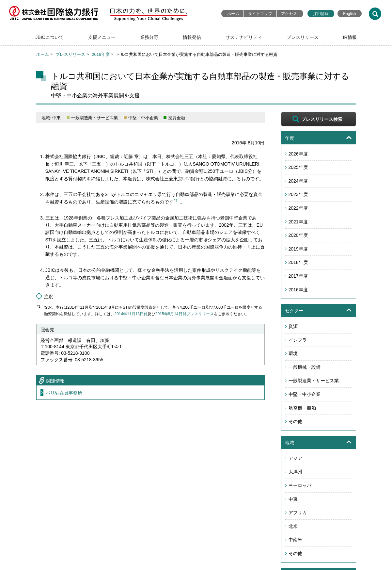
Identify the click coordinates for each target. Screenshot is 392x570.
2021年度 (298, 222)
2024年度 (298, 181)
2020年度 (298, 235)
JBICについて (49, 37)
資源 (293, 326)
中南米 (295, 540)
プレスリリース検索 (322, 119)
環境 (293, 353)
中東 (293, 499)
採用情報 (321, 14)
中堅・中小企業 (305, 394)
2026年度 (298, 154)
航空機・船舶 (302, 408)
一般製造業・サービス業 (314, 381)
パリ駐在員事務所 (64, 393)
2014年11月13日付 (131, 314)
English (349, 14)
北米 (293, 526)
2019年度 (298, 249)
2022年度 (298, 208)
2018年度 (298, 262)
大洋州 (295, 472)
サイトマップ (260, 14)
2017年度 (298, 276)
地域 (290, 443)
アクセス (289, 14)
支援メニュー (102, 37)
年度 (290, 138)
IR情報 (350, 37)
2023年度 (298, 194)
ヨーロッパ (300, 485)
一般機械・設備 (305, 367)
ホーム (233, 14)
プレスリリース (303, 37)
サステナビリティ (244, 37)
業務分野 (149, 37)
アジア (295, 458)
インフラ (298, 340)
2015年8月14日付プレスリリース (185, 314)
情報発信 (192, 37)
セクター (294, 311)
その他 (295, 421)
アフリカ (298, 513)
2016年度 (101, 54)
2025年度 (298, 167)
